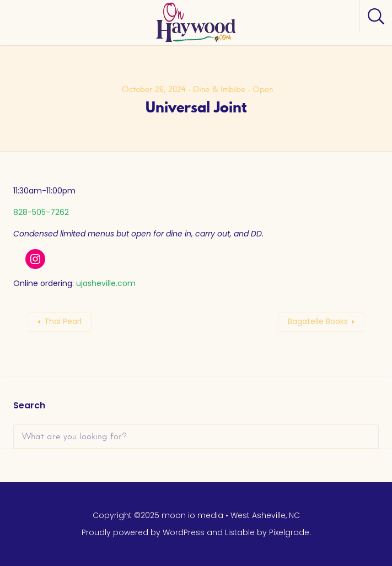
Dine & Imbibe (219, 89)
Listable (240, 532)
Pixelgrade (289, 532)
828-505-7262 (41, 212)
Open (263, 89)
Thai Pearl (63, 321)
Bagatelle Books (318, 321)
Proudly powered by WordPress (143, 532)
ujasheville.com (106, 283)
